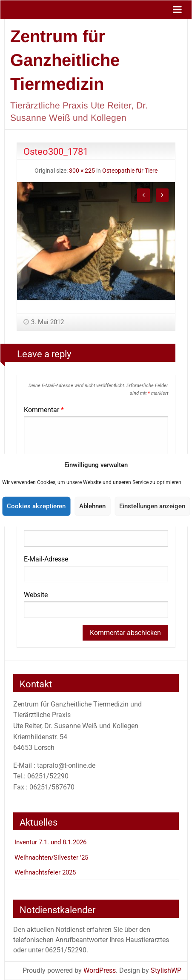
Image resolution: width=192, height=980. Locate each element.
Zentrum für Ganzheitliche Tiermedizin (65, 60)
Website (36, 595)
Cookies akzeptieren (36, 506)
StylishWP (166, 970)
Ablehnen (92, 506)
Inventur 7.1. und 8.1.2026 (50, 842)
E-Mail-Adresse (46, 559)
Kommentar (44, 410)
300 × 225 (82, 171)
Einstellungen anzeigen (152, 506)
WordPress (100, 970)
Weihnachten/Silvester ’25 (51, 857)
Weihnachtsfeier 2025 (45, 872)
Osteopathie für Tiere (130, 171)
